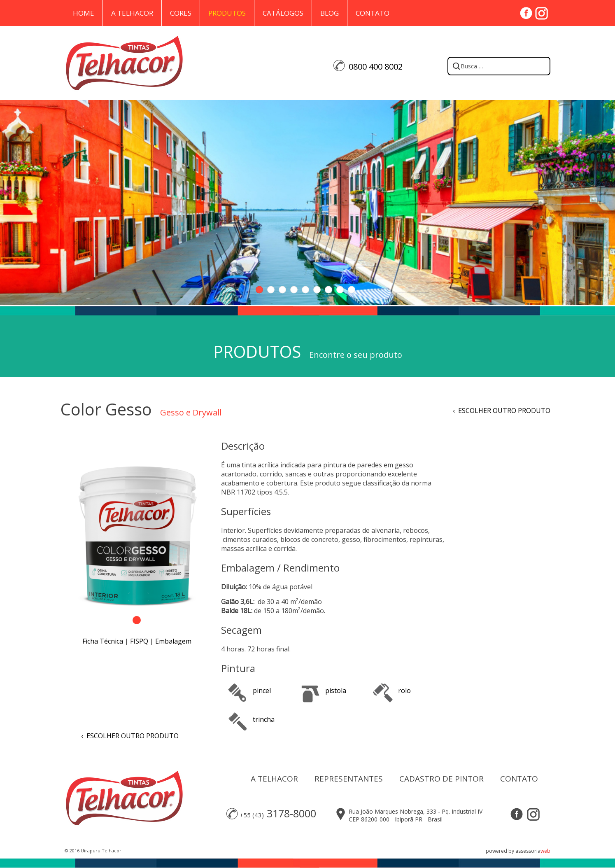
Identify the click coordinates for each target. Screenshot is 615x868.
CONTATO (519, 779)
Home (84, 13)
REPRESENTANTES (349, 779)
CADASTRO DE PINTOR (441, 779)
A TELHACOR (274, 779)
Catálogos (283, 13)
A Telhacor (132, 13)
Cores (181, 13)
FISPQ (139, 641)
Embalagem (173, 641)
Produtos (227, 13)
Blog (330, 13)
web (545, 851)
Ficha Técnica (103, 641)
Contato (373, 13)
